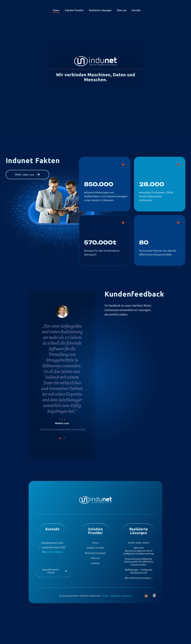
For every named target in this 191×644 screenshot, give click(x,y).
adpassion (127, 596)
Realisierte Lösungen (95, 553)
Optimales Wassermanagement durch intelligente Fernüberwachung (139, 551)
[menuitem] (146, 595)
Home (95, 543)
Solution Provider (95, 548)
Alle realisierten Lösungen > (139, 578)
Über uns (95, 558)
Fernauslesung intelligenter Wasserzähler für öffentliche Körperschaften (139, 562)
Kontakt (95, 563)
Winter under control (139, 543)
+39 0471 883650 (54, 552)
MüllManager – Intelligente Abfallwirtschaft (139, 571)
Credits (105, 596)
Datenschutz (115, 596)
